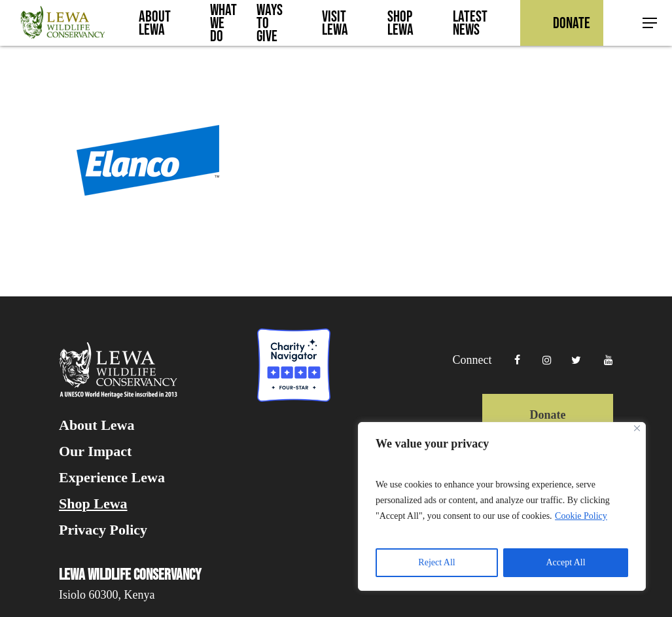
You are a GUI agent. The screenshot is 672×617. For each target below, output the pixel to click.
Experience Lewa (112, 478)
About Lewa (97, 425)
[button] (650, 23)
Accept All (565, 562)
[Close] (637, 428)
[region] (502, 506)
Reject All (436, 562)
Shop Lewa (93, 504)
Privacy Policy (103, 530)
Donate (547, 415)
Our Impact (95, 451)
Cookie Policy (581, 516)
